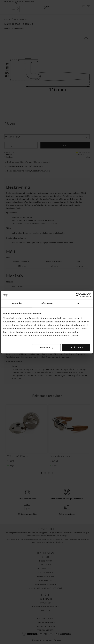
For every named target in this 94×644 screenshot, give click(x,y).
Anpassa (46, 348)
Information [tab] (47, 303)
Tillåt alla (76, 348)
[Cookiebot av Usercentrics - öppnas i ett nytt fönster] (78, 295)
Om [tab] (77, 303)
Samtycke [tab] (17, 303)
